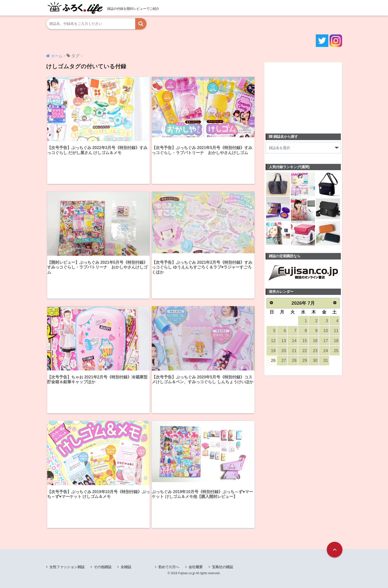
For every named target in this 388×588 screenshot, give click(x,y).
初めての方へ (169, 567)
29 (305, 361)
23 (315, 351)
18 (336, 341)
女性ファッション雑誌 (67, 567)
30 (315, 361)
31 (326, 361)
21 (294, 351)
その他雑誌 (103, 567)
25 (336, 351)
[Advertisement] (303, 95)
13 (284, 341)
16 (315, 341)
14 (294, 341)
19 (273, 351)
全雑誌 (126, 567)
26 (273, 361)
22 (305, 351)
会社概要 (196, 567)
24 (326, 351)
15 (305, 341)
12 (273, 341)
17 (326, 341)
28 (294, 361)
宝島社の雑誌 (222, 567)
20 (284, 351)
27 (284, 361)
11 (336, 331)
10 (326, 331)
